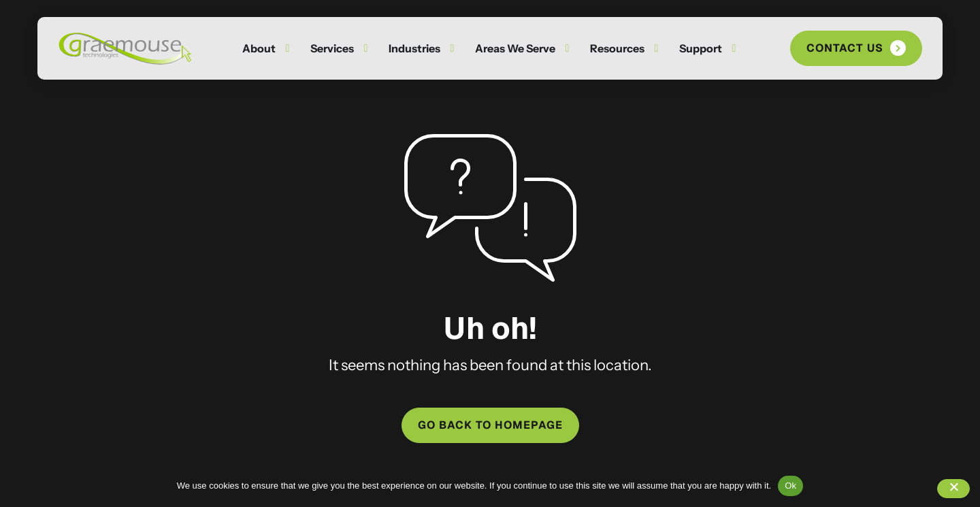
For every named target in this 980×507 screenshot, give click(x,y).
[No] (953, 489)
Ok (790, 486)
